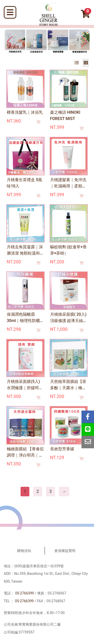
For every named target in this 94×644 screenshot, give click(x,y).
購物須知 (24, 551)
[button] (84, 42)
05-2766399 (24, 593)
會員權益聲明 (65, 551)
